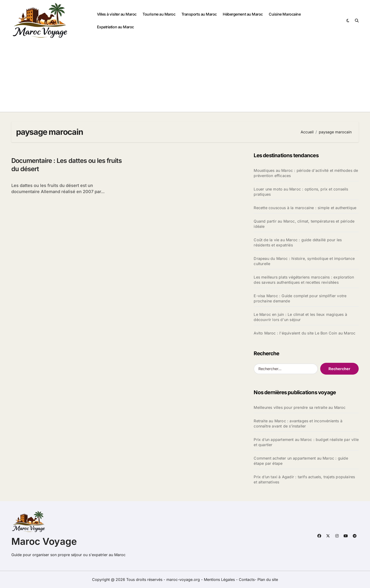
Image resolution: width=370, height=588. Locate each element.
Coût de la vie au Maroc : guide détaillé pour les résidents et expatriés (298, 242)
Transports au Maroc (199, 14)
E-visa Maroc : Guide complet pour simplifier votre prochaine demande (300, 298)
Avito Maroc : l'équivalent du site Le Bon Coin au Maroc (305, 333)
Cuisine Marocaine (285, 14)
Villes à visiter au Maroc (117, 14)
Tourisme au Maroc (159, 14)
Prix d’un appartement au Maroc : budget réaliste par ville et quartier (306, 442)
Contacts (247, 580)
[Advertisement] (185, 76)
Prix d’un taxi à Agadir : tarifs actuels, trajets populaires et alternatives (304, 479)
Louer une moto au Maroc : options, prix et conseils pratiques (301, 192)
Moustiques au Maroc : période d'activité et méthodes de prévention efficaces (306, 173)
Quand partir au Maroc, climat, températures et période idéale (304, 224)
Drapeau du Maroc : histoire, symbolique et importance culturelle (304, 261)
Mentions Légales (220, 580)
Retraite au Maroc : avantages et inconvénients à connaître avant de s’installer (298, 423)
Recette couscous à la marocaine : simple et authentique (305, 208)
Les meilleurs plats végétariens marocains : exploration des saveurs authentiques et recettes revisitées (304, 280)
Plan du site (268, 580)
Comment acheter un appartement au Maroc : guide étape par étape (301, 461)
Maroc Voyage (44, 541)
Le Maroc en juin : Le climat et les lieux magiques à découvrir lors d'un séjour (300, 317)
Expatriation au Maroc (116, 27)
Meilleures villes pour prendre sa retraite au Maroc (300, 407)
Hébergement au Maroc (243, 14)
